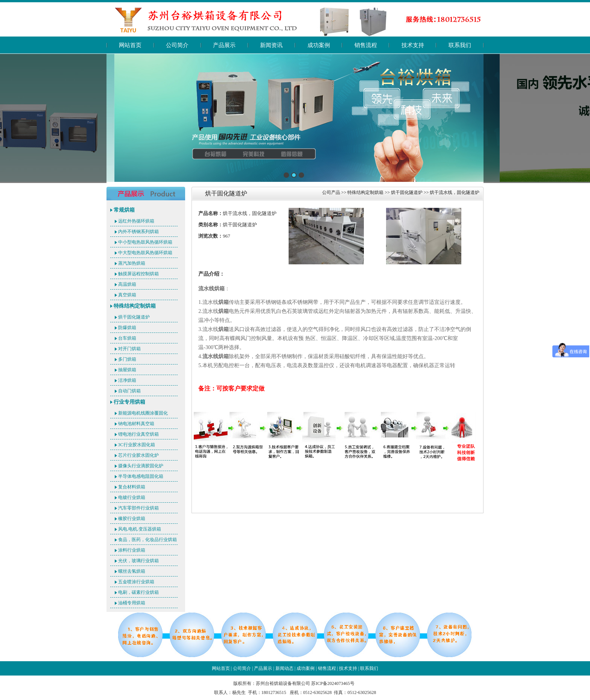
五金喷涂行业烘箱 (136, 582)
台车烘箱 (127, 338)
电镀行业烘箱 (132, 497)
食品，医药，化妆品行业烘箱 (147, 540)
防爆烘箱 (127, 328)
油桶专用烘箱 (132, 603)
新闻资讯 (271, 45)
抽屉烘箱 (127, 370)
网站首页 (130, 45)
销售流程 (366, 45)
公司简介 (177, 45)
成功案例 (319, 45)
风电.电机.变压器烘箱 (140, 529)
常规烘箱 (124, 210)
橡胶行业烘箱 (132, 519)
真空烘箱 (127, 295)
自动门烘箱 (129, 391)
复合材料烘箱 (132, 487)
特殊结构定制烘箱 (135, 306)
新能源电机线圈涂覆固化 (143, 413)
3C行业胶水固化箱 (137, 445)
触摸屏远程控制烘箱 (138, 274)
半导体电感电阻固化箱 (141, 476)
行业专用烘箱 (129, 402)
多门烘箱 (127, 359)
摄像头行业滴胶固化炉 (141, 466)
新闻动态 (284, 668)
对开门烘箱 (129, 349)
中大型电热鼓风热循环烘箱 (145, 253)
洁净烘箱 (127, 380)
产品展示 (224, 45)
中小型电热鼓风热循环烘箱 (145, 242)
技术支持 (413, 45)
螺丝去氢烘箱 (132, 571)
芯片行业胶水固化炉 (138, 455)
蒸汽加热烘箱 (132, 263)
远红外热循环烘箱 (136, 221)
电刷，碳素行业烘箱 (138, 592)
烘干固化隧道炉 (134, 317)
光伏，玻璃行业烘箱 (138, 561)
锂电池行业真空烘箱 (138, 434)
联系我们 (460, 45)
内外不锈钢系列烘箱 (138, 232)
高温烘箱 (127, 284)
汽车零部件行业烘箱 (138, 508)
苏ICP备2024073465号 (333, 683)
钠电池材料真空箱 (136, 424)
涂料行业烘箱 (132, 550)
